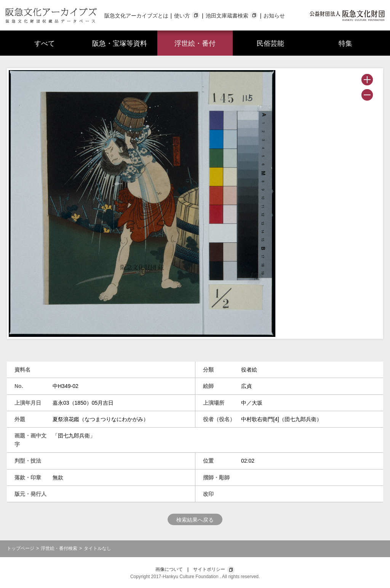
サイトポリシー (209, 569)
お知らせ (274, 16)
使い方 (182, 16)
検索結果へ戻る (195, 520)
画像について (169, 569)
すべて (45, 43)
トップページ (21, 548)
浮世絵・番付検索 (59, 548)
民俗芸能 (270, 43)
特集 (345, 43)
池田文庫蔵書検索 (227, 16)
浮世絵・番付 (195, 43)
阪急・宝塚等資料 (120, 43)
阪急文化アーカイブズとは (136, 16)
